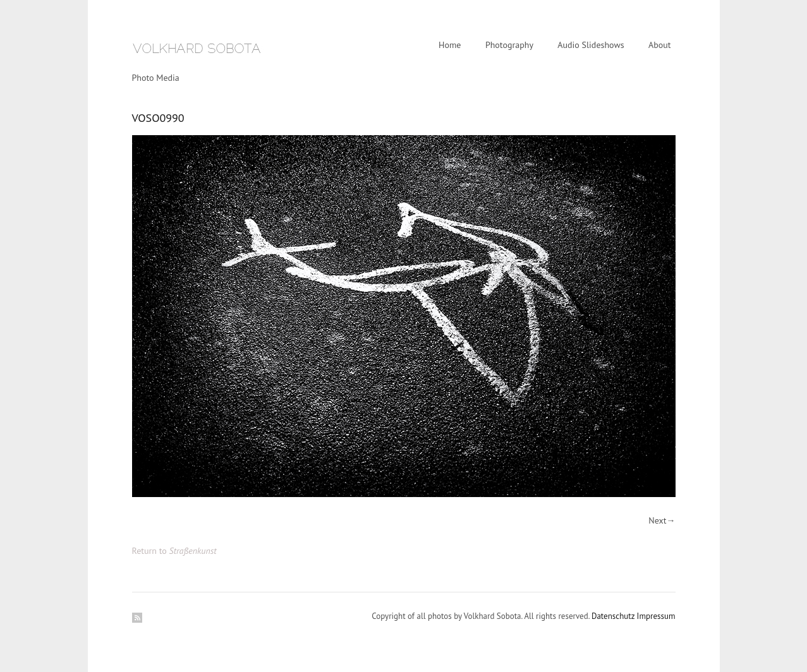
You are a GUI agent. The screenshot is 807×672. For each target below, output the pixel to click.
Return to (174, 551)
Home (450, 45)
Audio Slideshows (591, 45)
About (660, 45)
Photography (509, 45)
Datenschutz (613, 616)
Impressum (656, 616)
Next (657, 520)
